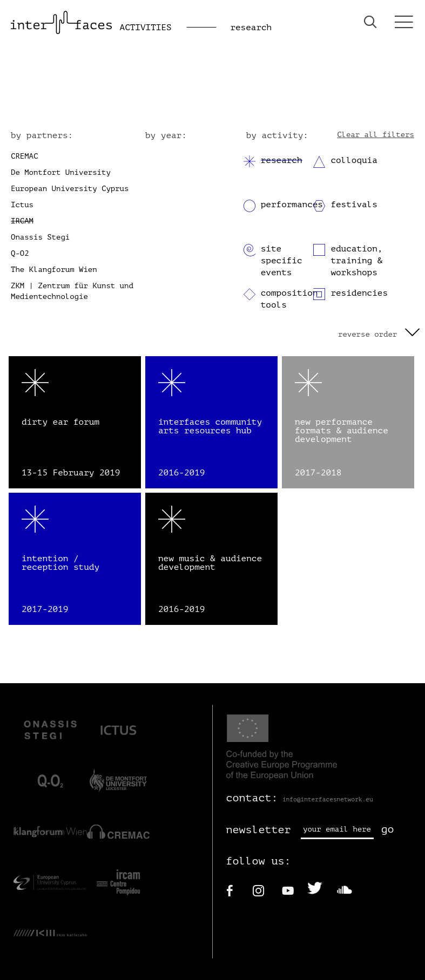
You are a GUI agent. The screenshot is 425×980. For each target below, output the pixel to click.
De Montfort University (61, 172)
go (388, 829)
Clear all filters (376, 135)
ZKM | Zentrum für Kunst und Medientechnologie (72, 291)
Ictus (22, 205)
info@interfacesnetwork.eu (328, 799)
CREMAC (24, 156)
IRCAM (22, 221)
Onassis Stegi (40, 237)
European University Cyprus (70, 189)
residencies (359, 293)
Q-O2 (20, 253)
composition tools (289, 299)
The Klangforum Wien (54, 270)
